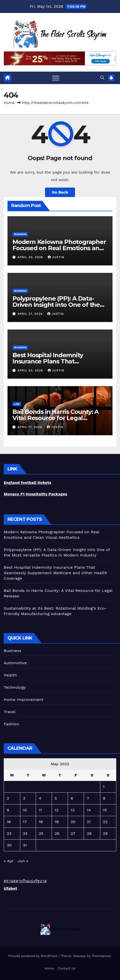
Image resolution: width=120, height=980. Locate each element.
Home (9, 103)
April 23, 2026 (31, 370)
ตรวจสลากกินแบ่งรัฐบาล (25, 881)
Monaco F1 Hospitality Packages (35, 494)
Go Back (60, 192)
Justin (56, 257)
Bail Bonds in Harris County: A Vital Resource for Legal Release (55, 418)
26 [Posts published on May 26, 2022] (57, 833)
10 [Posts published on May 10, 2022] (25, 810)
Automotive (15, 663)
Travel (10, 712)
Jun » (23, 861)
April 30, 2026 (31, 257)
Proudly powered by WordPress (33, 956)
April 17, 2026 (30, 427)
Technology (15, 687)
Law (17, 404)
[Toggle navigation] (56, 78)
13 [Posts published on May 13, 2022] (73, 810)
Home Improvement (24, 700)
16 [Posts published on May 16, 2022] (9, 822)
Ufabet (10, 888)
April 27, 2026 (31, 314)
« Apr (9, 861)
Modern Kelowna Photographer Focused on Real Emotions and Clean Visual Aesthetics (59, 248)
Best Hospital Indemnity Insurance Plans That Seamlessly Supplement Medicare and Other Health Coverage (55, 573)
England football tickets (27, 483)
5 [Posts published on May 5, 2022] (56, 798)
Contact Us (67, 968)
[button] (102, 78)
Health (10, 675)
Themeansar (101, 956)
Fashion (11, 724)
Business (20, 234)
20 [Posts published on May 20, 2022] (73, 822)
